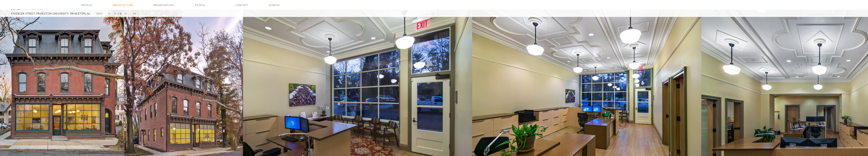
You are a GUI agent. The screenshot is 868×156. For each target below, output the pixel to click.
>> (135, 14)
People (200, 5)
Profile (87, 5)
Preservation (164, 5)
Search (274, 5)
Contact (242, 5)
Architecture (123, 5)
